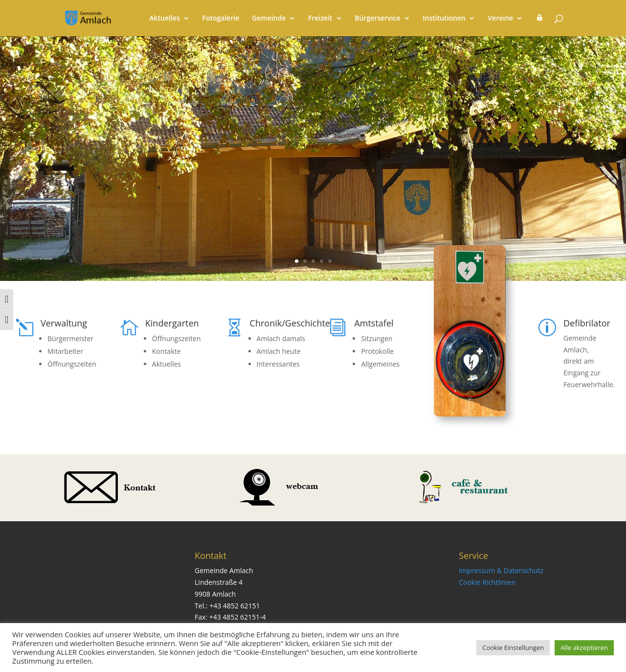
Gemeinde (269, 19)
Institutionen (444, 19)
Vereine (501, 19)
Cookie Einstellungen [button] (513, 648)
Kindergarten (172, 323)
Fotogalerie (221, 19)
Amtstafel (374, 323)
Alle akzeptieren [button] (584, 648)
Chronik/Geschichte (290, 323)
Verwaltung (64, 323)
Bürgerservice (377, 19)
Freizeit (320, 19)
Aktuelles (164, 19)
